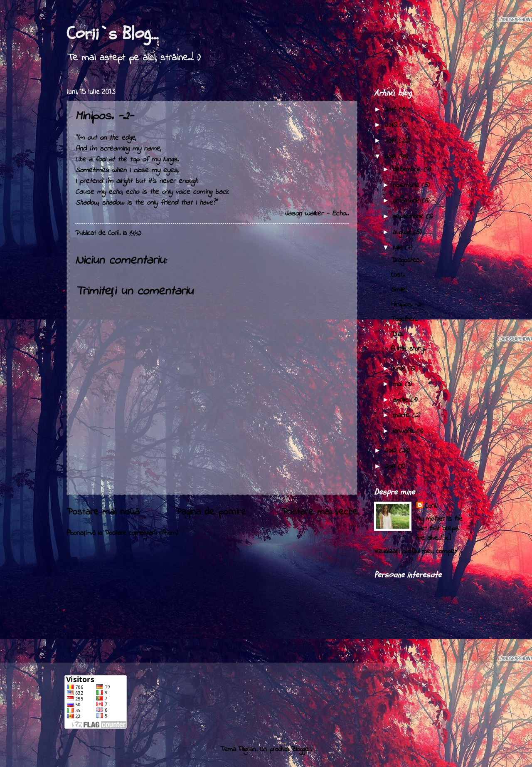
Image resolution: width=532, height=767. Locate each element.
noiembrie (407, 186)
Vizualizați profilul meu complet (415, 552)
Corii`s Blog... (112, 34)
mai (399, 384)
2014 (392, 141)
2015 (392, 125)
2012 (392, 451)
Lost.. (398, 275)
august (403, 233)
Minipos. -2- (407, 305)
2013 (392, 157)
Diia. (397, 334)
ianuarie (405, 431)
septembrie (409, 217)
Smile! (399, 290)
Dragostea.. (406, 260)
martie (403, 416)
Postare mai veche (319, 512)
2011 (391, 467)
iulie (399, 248)
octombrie (407, 201)
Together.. (404, 319)
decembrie (408, 170)
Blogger (301, 750)
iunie (400, 369)
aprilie (402, 400)
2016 (392, 110)
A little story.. (409, 349)
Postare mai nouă (103, 512)
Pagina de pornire (211, 512)
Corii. (431, 506)
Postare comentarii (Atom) (141, 533)
